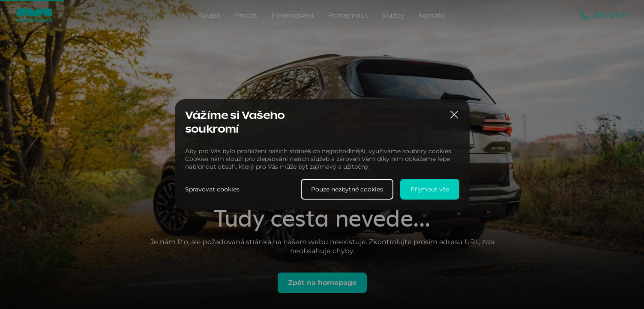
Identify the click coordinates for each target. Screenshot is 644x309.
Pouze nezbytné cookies (347, 189)
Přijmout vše (430, 189)
